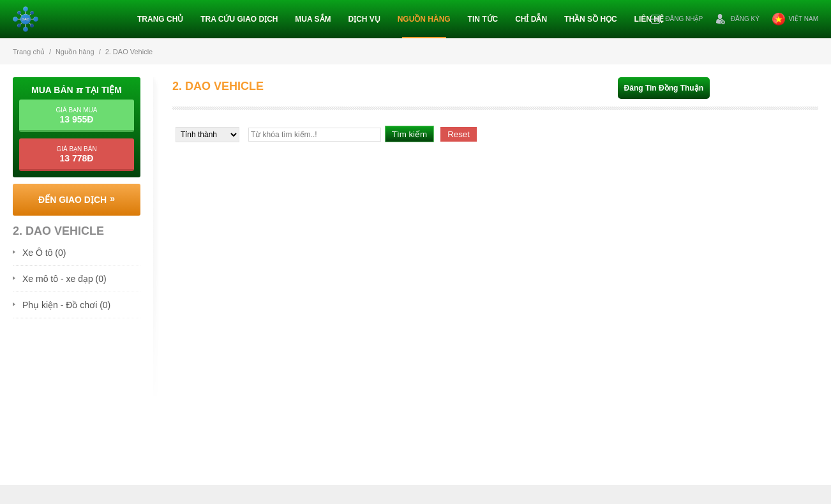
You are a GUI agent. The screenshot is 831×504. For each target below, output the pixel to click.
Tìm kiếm (409, 134)
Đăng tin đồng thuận (664, 88)
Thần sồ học (591, 19)
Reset (459, 134)
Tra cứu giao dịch (239, 19)
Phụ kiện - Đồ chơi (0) (66, 305)
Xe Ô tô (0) (44, 253)
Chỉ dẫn (531, 19)
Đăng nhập (676, 19)
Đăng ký (737, 19)
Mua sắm (313, 19)
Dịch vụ (364, 19)
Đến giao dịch (72, 200)
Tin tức (483, 19)
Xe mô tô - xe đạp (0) (64, 279)
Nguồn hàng (424, 19)
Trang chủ (160, 19)
